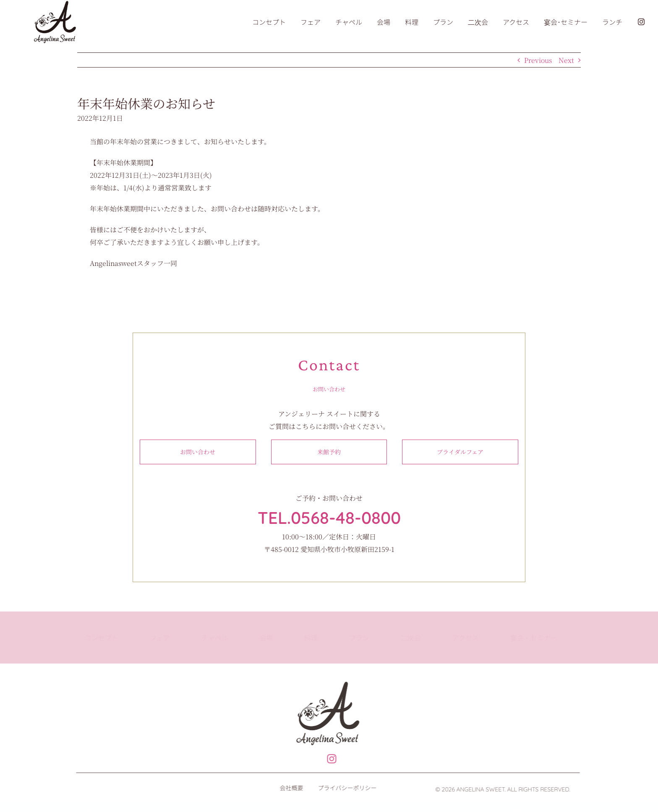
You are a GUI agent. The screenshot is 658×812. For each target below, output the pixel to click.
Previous (538, 60)
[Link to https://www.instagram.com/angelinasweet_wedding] (327, 759)
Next (566, 60)
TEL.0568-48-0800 (329, 518)
